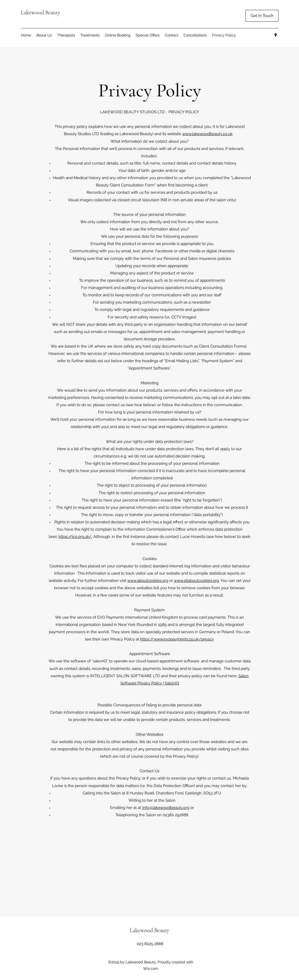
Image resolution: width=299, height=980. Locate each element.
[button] (262, 16)
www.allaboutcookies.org (196, 581)
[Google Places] (276, 35)
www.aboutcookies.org (148, 581)
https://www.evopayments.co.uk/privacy (177, 639)
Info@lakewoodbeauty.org (166, 808)
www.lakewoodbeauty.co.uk (207, 134)
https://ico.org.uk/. (75, 537)
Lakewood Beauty (41, 12)
